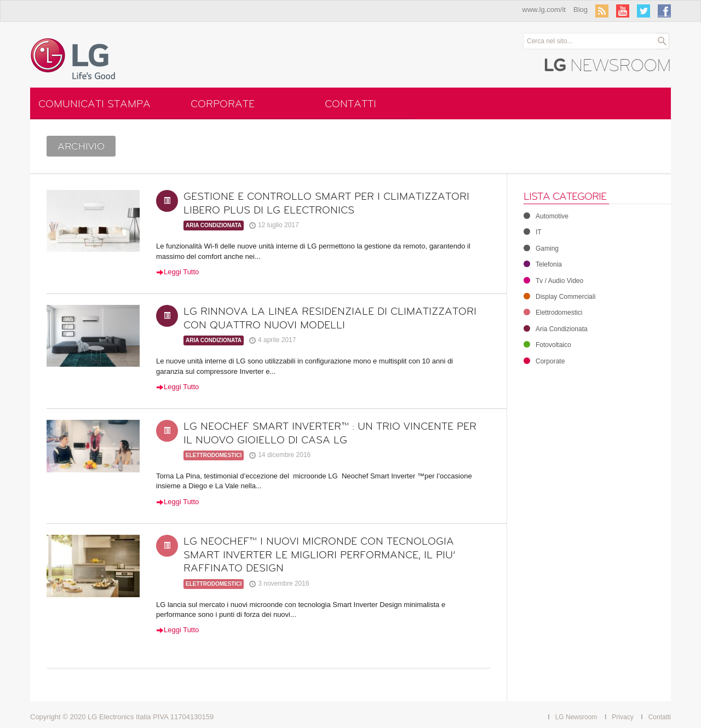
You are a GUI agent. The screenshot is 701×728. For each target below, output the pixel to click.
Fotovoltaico (547, 345)
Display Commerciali (559, 297)
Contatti (350, 104)
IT (533, 232)
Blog (581, 10)
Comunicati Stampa (94, 104)
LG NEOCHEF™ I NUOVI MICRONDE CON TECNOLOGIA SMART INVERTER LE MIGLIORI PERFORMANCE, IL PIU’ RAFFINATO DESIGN (319, 555)
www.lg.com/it (544, 10)
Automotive (546, 216)
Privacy (622, 717)
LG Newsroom (576, 717)
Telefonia (543, 264)
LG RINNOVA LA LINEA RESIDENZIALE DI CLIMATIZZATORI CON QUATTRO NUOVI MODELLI (330, 318)
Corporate (223, 104)
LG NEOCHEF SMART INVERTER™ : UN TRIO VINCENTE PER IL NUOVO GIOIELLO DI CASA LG (330, 433)
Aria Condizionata (214, 225)
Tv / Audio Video (553, 281)
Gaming (541, 249)
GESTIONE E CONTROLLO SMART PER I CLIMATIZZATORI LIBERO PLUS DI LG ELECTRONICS (326, 203)
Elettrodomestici (214, 455)
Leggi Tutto (177, 272)
